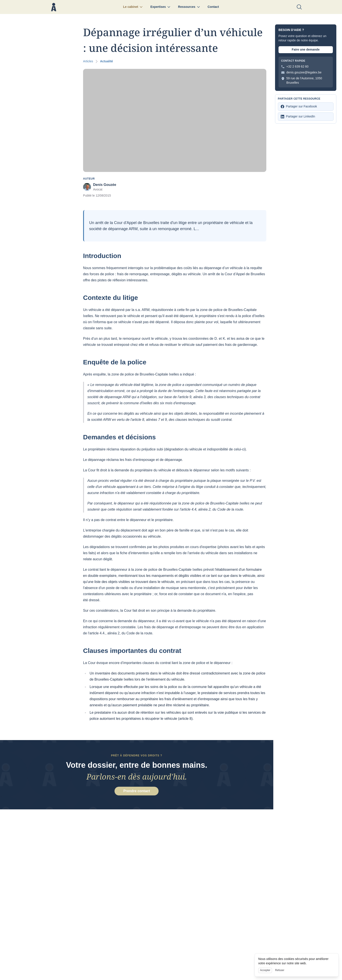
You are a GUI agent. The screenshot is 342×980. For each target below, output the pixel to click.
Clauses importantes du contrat (131, 651)
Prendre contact (137, 792)
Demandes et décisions (119, 437)
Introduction (101, 256)
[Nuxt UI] (54, 7)
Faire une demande (306, 49)
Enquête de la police (114, 362)
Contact (213, 7)
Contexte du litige (110, 298)
